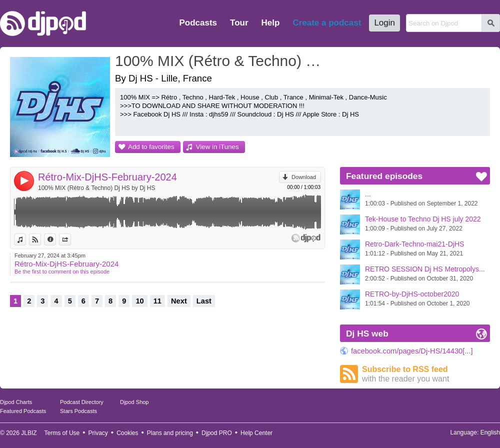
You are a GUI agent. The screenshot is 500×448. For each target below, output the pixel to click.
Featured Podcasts (23, 411)
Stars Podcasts (78, 411)
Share (71, 239)
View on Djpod (41, 239)
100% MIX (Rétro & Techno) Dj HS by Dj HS (97, 188)
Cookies (127, 433)
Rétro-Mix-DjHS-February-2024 (107, 177)
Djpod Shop (134, 402)
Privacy (98, 433)
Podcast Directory (82, 402)
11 (157, 301)
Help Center (256, 433)
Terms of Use (62, 433)
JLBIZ (29, 433)
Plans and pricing (170, 433)
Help (271, 23)
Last (204, 301)
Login (384, 23)
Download (304, 177)
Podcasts (198, 23)
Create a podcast (327, 23)
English (490, 432)
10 (139, 301)
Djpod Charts (16, 402)
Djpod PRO (217, 433)
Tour (239, 23)
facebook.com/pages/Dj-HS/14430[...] (412, 351)
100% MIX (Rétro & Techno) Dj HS (222, 61)
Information (56, 239)
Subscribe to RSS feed (426, 374)
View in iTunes (217, 147)
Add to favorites (151, 147)
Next (179, 301)
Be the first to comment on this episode (62, 271)
